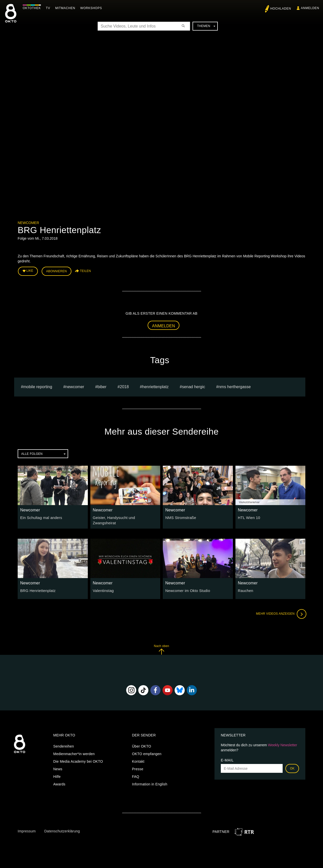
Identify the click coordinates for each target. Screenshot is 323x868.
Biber (102, 386)
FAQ (136, 773)
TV (49, 8)
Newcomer (28, 223)
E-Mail (227, 757)
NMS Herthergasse (235, 386)
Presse (138, 766)
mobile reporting (38, 386)
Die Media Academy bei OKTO (78, 758)
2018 (124, 386)
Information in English (150, 781)
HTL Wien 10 (249, 517)
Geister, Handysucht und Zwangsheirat (124, 517)
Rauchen (245, 587)
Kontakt (138, 758)
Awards (59, 781)
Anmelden (164, 325)
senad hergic (194, 386)
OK (292, 765)
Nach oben (161, 646)
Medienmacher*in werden (74, 751)
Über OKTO (142, 743)
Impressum (27, 828)
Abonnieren (57, 271)
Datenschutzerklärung (62, 828)
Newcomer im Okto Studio (186, 587)
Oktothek (33, 8)
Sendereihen (64, 743)
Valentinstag (103, 587)
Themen (206, 26)
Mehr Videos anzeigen (280, 611)
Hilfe (57, 773)
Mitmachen (66, 8)
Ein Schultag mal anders (40, 517)
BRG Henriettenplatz (37, 587)
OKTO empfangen (147, 751)
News (58, 766)
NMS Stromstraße (180, 517)
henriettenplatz (155, 386)
